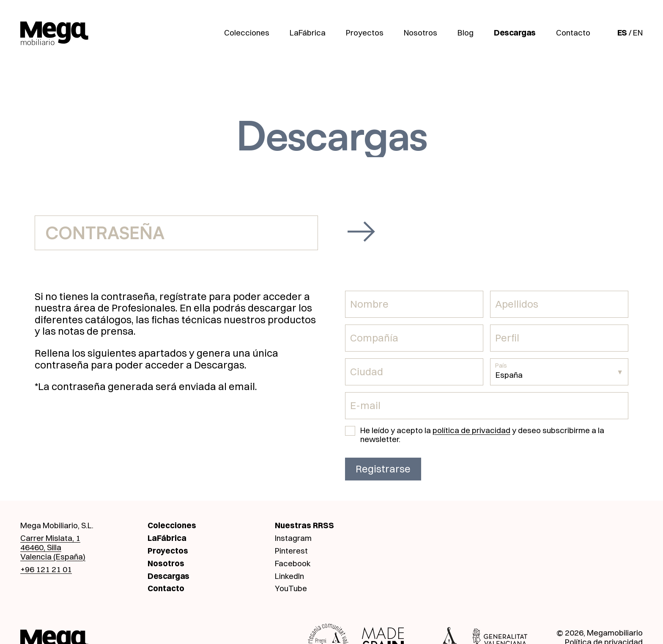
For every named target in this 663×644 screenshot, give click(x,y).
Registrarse (383, 469)
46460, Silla (41, 547)
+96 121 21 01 (46, 569)
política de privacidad (471, 430)
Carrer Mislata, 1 (50, 538)
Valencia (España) (53, 557)
